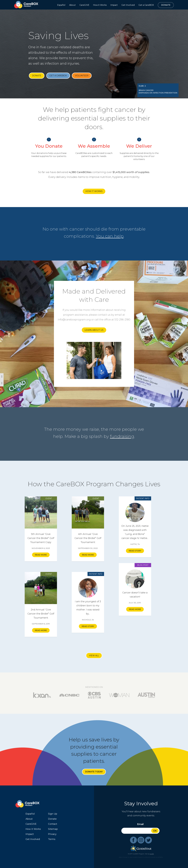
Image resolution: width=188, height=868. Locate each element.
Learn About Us (94, 330)
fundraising (122, 436)
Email (140, 824)
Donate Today (94, 772)
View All (94, 656)
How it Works (94, 191)
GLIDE (152, 854)
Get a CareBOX (58, 76)
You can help (110, 236)
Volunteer (82, 76)
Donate (37, 76)
